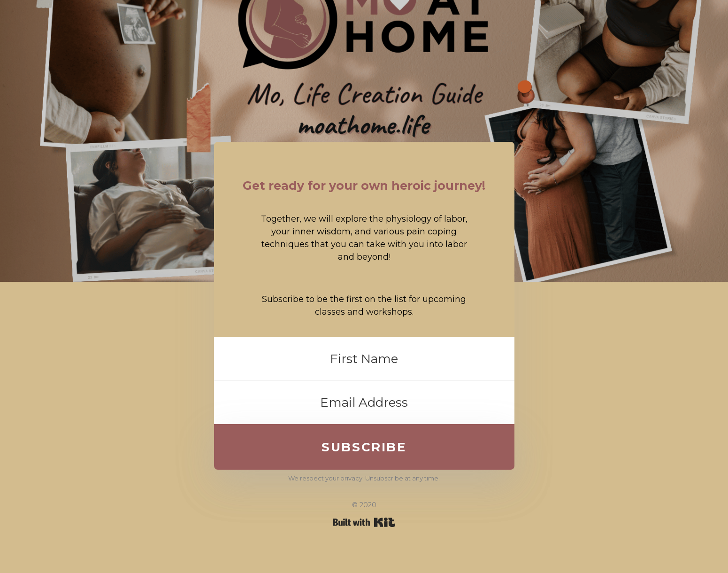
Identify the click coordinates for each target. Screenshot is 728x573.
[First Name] (364, 359)
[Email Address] (364, 403)
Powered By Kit (364, 522)
